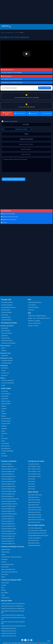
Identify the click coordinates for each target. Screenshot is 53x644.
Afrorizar (3, 453)
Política (3, 595)
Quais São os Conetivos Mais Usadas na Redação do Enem (13, 623)
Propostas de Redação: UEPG (8, 524)
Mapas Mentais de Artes (34, 505)
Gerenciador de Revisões (7, 303)
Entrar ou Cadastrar (45, 88)
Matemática (31, 321)
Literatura (36, 326)
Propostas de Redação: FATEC (8, 511)
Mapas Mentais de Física (34, 497)
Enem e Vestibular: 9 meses (34, 467)
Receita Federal (5, 567)
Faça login (17, 98)
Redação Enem (32, 316)
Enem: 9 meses (32, 479)
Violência (3, 555)
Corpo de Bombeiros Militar (8, 565)
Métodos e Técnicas (6, 401)
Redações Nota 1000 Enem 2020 (9, 628)
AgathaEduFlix (5, 336)
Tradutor (3, 385)
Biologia (30, 318)
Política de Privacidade (33, 307)
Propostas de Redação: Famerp (8, 501)
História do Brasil (41, 318)
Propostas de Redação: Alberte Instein (10, 499)
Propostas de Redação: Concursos (9, 469)
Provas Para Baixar (6, 424)
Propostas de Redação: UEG (8, 516)
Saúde (3, 588)
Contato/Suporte (32, 305)
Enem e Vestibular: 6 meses (34, 474)
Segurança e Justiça (6, 550)
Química (30, 323)
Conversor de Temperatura (7, 380)
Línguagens (37, 321)
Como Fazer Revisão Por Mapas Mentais (37, 531)
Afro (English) (4, 456)
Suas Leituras (4, 376)
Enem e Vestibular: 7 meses (34, 472)
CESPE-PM (4, 562)
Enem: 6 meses (32, 487)
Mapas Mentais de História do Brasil (36, 520)
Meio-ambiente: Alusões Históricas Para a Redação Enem (13, 612)
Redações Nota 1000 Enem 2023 (9, 636)
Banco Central (5, 574)
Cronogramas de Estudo (7, 361)
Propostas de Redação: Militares (9, 482)
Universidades (4, 439)
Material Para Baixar (6, 317)
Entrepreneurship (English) (7, 451)
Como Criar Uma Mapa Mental (35, 528)
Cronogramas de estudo (34, 464)
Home (2, 33)
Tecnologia (4, 414)
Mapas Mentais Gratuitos (34, 543)
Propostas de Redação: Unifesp (8, 506)
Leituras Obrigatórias (6, 419)
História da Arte (37, 323)
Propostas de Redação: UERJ (8, 484)
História (48, 318)
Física (17, 33)
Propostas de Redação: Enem (8, 472)
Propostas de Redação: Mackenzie (9, 514)
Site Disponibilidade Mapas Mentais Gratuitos (38, 536)
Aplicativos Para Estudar (7, 341)
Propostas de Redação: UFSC (8, 531)
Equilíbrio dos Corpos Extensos (9, 220)
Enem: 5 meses (32, 489)
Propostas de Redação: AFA (8, 496)
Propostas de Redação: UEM (8, 519)
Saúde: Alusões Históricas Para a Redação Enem (12, 606)
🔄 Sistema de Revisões (20, 114)
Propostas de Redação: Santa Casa (9, 504)
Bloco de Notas (5, 368)
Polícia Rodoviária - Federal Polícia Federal (11, 557)
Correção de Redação (6, 320)
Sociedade (4, 585)
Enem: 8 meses (32, 482)
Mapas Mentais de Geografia (35, 517)
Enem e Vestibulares (6, 394)
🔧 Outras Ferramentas (46, 114)
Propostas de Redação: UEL (8, 521)
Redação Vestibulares (41, 316)
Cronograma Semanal (6, 363)
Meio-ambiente (5, 593)
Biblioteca (4, 416)
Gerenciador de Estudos (7, 305)
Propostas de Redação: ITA (7, 479)
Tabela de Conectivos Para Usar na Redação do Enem (13, 626)
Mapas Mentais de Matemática (35, 495)
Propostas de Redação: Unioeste (9, 529)
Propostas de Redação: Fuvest (8, 477)
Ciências (3, 441)
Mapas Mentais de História (34, 522)
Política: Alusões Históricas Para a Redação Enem (13, 615)
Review (3, 411)
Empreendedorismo (6, 449)
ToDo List (4, 371)
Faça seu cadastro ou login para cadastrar (14, 179)
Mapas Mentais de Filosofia (34, 512)
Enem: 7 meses (32, 484)
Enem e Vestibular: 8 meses (34, 469)
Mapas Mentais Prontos (34, 541)
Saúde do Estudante (6, 404)
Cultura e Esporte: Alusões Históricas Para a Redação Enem (13, 619)
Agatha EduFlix (5, 328)
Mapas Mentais (5, 315)
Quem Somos (31, 310)
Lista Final (4, 223)
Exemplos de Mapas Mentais (35, 538)
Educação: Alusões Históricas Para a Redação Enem (13, 609)
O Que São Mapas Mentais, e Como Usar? (37, 533)
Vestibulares (4, 426)
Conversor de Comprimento (8, 383)
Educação (4, 590)
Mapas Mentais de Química (34, 502)
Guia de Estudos (5, 396)
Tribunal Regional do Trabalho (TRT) (9, 572)
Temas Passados (5, 583)
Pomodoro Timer (5, 373)
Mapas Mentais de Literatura (35, 507)
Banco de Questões (6, 310)
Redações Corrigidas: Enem (7, 467)
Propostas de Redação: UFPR (8, 526)
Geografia (30, 326)
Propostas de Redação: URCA (8, 509)
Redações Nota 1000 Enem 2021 (9, 631)
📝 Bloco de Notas (33, 114)
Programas (4, 409)
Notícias (3, 431)
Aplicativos (4, 406)
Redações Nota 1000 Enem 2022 (9, 633)
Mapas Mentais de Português (35, 510)
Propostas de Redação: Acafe (8, 494)
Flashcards (4, 351)
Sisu (2, 436)
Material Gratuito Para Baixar (35, 303)
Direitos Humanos (5, 552)
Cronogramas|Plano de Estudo (8, 307)
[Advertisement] (26, 10)
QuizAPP (3, 348)
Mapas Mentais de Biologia (34, 500)
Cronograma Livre (10, 33)
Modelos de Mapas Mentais (34, 546)
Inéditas (3, 577)
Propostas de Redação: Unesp (8, 489)
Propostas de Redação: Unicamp (9, 491)
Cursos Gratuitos (5, 444)
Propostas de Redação (6, 312)
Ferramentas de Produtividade (8, 343)
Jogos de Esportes (5, 446)
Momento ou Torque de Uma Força (9, 217)
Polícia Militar (4, 560)
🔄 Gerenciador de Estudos (7, 114)
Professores (4, 434)
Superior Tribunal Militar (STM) (8, 570)
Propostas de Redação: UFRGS (8, 487)
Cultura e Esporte (5, 598)
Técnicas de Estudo (6, 338)
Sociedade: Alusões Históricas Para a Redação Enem (13, 604)
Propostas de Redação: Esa (8, 474)
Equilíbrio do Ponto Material (8, 214)
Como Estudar (5, 391)
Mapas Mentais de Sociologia (35, 515)
